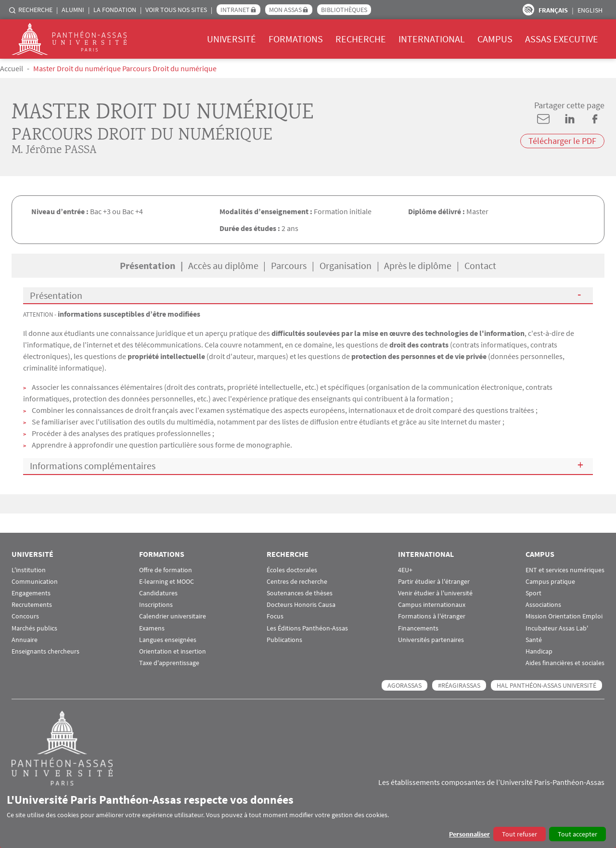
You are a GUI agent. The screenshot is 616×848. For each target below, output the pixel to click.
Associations (543, 605)
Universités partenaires (431, 640)
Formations (296, 39)
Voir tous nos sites (176, 10)
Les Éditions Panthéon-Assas (307, 628)
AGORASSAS (404, 685)
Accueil (12, 68)
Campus (495, 39)
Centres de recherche (297, 582)
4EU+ (405, 570)
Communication (35, 582)
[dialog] (308, 817)
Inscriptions (156, 605)
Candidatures (158, 593)
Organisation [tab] (346, 265)
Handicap (539, 651)
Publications (284, 640)
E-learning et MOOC (167, 582)
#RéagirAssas (459, 685)
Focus (275, 616)
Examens (152, 628)
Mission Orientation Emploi (564, 616)
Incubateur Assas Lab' (557, 628)
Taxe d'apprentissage (169, 663)
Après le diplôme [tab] (418, 265)
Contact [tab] (480, 265)
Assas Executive (562, 39)
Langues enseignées (168, 640)
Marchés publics (34, 628)
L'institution (29, 570)
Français (553, 10)
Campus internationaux (432, 605)
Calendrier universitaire (173, 616)
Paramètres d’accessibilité (528, 10)
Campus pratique (550, 582)
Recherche (35, 10)
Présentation (56, 295)
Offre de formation (166, 570)
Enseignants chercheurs (45, 651)
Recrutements (32, 605)
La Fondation (115, 10)
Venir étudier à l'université (435, 593)
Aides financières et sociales (565, 663)
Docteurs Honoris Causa (301, 605)
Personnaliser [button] (469, 834)
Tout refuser (520, 834)
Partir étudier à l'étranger (434, 582)
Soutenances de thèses (300, 593)
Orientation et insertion (173, 651)
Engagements (31, 593)
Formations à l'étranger (432, 616)
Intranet (235, 10)
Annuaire (25, 640)
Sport (533, 593)
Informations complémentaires (93, 466)
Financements (418, 628)
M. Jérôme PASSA (54, 151)
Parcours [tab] (289, 265)
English (590, 10)
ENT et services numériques (565, 570)
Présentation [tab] (148, 265)
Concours (25, 616)
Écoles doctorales (292, 570)
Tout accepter (577, 834)
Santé (534, 640)
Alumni (73, 10)
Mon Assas (285, 10)
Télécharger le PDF (562, 141)
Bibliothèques (344, 10)
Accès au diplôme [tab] (223, 265)
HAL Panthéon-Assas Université (546, 685)
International (432, 39)
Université (231, 39)
